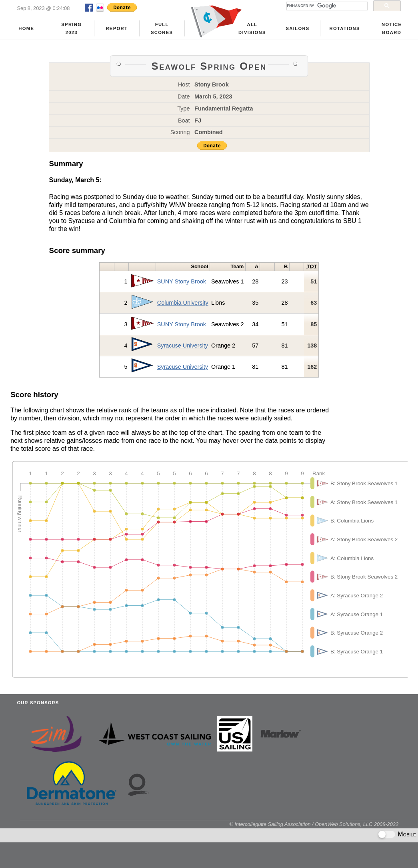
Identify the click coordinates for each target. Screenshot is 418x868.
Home (26, 28)
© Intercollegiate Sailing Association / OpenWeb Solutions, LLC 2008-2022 (314, 824)
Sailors (298, 28)
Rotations (344, 28)
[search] (326, 6)
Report (117, 28)
